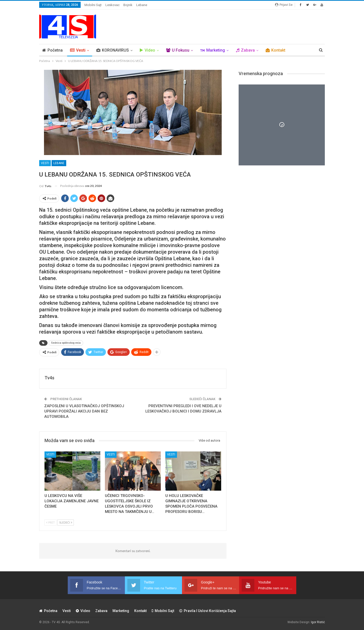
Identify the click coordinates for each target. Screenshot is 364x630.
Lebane (142, 5)
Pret (51, 522)
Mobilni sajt (93, 5)
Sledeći (66, 522)
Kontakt (276, 50)
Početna (52, 50)
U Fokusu (178, 50)
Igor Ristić (318, 622)
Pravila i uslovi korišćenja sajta (208, 611)
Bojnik (128, 5)
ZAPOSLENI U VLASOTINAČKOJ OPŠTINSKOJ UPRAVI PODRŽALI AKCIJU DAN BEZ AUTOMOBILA (84, 411)
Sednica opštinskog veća (66, 343)
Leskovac (112, 5)
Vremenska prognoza (261, 73)
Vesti (78, 50)
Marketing (213, 50)
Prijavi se (284, 5)
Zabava (245, 50)
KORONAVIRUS (113, 50)
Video (147, 50)
